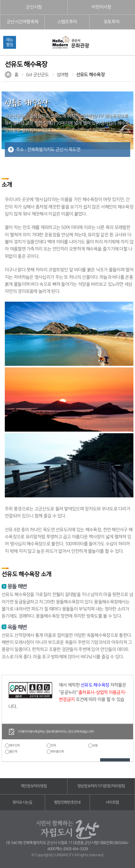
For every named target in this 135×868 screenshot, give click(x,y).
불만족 (13, 752)
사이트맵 (112, 802)
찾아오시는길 (22, 802)
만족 (54, 745)
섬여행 (63, 75)
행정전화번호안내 (67, 802)
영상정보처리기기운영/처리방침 (101, 786)
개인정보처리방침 (34, 786)
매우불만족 (58, 752)
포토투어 (111, 22)
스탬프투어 (67, 22)
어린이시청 (101, 7)
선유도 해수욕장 (90, 75)
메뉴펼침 (10, 42)
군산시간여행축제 (22, 22)
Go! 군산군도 (37, 75)
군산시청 (34, 7)
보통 (95, 745)
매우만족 (15, 745)
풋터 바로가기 (0, 0)
